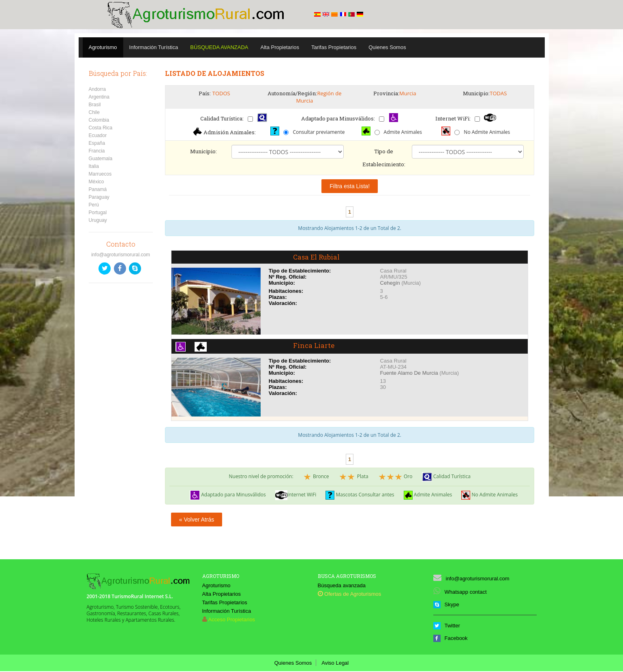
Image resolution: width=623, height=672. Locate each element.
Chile (94, 112)
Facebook (451, 639)
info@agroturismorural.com (121, 255)
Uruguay (98, 220)
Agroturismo (103, 47)
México (96, 182)
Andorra (97, 89)
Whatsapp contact (460, 593)
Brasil (95, 105)
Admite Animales (403, 132)
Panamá (98, 189)
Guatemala (101, 159)
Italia (94, 166)
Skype (446, 605)
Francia (97, 151)
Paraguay (99, 197)
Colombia (99, 120)
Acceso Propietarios (232, 620)
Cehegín (390, 284)
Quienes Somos (387, 47)
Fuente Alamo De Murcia (409, 374)
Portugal (98, 213)
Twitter (447, 626)
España (97, 143)
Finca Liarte (315, 347)
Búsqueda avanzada (342, 586)
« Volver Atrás (197, 520)
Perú (94, 205)
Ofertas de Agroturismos (350, 595)
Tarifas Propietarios (334, 47)
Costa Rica (101, 128)
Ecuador (98, 135)
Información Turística (154, 47)
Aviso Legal (335, 664)
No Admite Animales (487, 132)
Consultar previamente (319, 132)
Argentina (99, 97)
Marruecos (100, 174)
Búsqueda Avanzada (219, 47)
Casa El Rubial (319, 258)
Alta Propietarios (280, 47)
